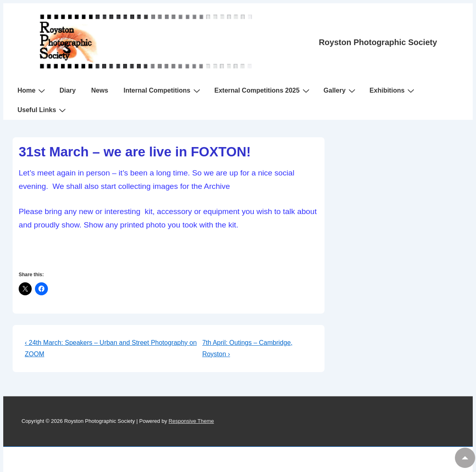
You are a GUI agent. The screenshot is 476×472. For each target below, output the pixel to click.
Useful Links (43, 110)
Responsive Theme (191, 421)
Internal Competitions (163, 91)
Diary (67, 90)
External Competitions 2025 (263, 91)
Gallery (341, 91)
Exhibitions (393, 91)
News (100, 90)
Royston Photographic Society (378, 42)
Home (32, 91)
